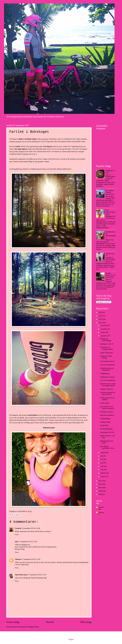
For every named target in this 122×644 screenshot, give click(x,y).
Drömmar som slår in (107, 412)
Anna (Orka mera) (21, 575)
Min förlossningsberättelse (111, 212)
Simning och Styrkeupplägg (105, 340)
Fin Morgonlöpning (106, 429)
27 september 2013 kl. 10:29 (28, 542)
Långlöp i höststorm (106, 389)
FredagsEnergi (105, 374)
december (104, 326)
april (102, 466)
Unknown (18, 559)
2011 (100, 484)
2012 (100, 481)
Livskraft (18, 528)
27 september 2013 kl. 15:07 (37, 575)
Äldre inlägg (86, 622)
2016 (100, 312)
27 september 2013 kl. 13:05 (31, 559)
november (104, 329)
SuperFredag (104, 425)
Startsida (50, 622)
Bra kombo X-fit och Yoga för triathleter (107, 408)
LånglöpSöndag (105, 419)
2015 (100, 316)
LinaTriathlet (101, 508)
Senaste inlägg (13, 622)
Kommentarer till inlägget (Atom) (28, 627)
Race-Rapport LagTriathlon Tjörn (107, 447)
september (104, 336)
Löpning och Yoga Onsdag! (106, 357)
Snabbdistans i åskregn (107, 377)
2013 (100, 323)
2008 (100, 494)
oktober (103, 332)
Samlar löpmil (105, 403)
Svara (17, 535)
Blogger (71, 639)
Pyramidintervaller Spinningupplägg (111, 235)
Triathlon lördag (105, 422)
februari (103, 473)
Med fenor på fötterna (107, 415)
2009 (100, 491)
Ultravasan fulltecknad (107, 365)
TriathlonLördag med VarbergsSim (107, 369)
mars (102, 470)
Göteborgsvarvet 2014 (107, 432)
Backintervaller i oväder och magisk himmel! (108, 385)
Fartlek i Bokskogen (106, 353)
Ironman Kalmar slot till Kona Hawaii (110, 275)
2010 (100, 488)
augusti (103, 453)
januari (103, 476)
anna (17, 542)
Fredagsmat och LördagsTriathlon (106, 348)
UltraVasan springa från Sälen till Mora (108, 393)
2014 (100, 319)
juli (102, 456)
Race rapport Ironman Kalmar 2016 (110, 192)
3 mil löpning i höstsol (107, 361)
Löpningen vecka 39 (107, 344)
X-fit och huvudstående (107, 380)
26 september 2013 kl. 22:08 (31, 528)
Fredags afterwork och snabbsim (107, 399)
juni (102, 459)
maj (102, 463)
